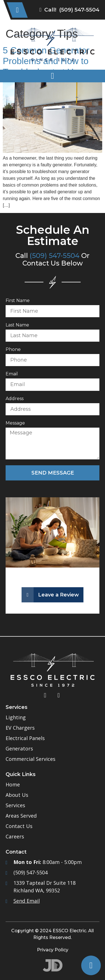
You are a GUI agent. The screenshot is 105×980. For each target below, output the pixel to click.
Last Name (17, 325)
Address (15, 399)
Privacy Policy (53, 950)
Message (15, 423)
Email (12, 374)
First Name (18, 301)
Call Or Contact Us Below (53, 259)
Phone (13, 350)
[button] (53, 76)
